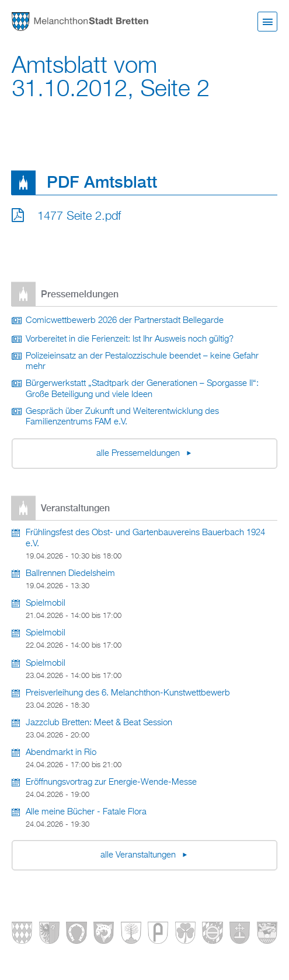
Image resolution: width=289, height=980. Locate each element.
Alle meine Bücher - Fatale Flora (86, 812)
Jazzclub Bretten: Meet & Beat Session (99, 723)
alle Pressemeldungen (139, 454)
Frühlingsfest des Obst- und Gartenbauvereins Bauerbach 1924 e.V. (145, 538)
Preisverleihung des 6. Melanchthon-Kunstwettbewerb (128, 693)
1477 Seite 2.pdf (79, 216)
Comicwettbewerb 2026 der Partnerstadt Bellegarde (125, 321)
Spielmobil (46, 603)
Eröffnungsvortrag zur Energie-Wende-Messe (111, 782)
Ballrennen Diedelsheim (70, 574)
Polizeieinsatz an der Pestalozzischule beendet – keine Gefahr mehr (142, 362)
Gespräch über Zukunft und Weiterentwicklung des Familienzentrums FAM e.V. (122, 417)
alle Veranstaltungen (139, 855)
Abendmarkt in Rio (61, 753)
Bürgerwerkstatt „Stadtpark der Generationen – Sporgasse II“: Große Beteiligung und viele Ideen (142, 389)
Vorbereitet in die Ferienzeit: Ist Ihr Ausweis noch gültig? (130, 339)
